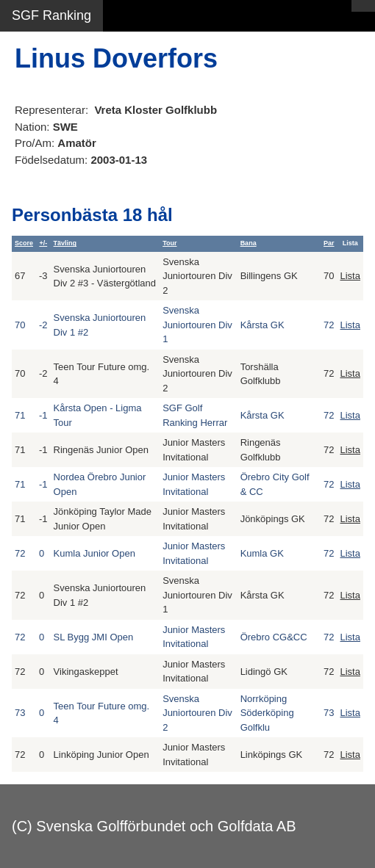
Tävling (65, 243)
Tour (169, 243)
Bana (249, 243)
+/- (43, 243)
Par (329, 243)
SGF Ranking (51, 15)
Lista (350, 276)
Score (24, 243)
